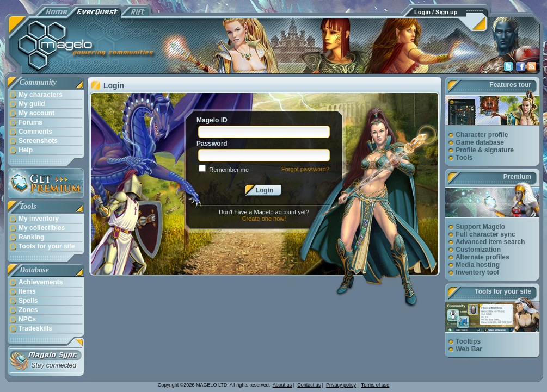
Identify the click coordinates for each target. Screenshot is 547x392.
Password (212, 144)
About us (282, 385)
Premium (517, 177)
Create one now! (264, 219)
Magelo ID (212, 120)
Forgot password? (305, 169)
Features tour (510, 85)
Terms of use (376, 385)
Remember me (229, 170)
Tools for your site (503, 291)
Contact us (309, 385)
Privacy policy (341, 385)
